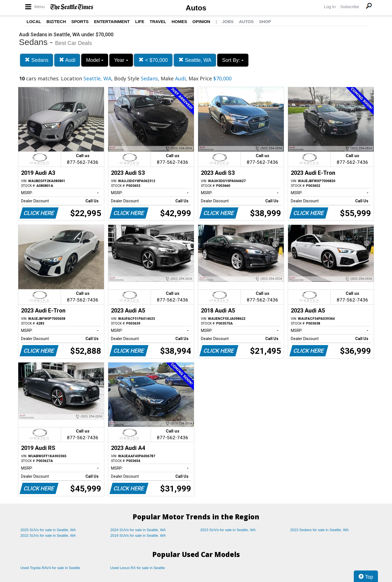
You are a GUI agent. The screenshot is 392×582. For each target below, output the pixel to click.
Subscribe (350, 7)
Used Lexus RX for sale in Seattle (138, 568)
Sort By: (233, 60)
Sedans (37, 60)
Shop (265, 21)
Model (95, 60)
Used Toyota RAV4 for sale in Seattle (50, 568)
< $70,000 (153, 60)
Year (121, 60)
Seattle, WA (195, 60)
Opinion (201, 21)
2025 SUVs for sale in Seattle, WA (48, 530)
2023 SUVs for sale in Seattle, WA (228, 530)
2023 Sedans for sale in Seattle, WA (320, 530)
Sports (80, 21)
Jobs (228, 21)
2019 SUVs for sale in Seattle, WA (138, 535)
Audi (67, 60)
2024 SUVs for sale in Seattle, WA (138, 530)
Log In (330, 7)
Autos (196, 8)
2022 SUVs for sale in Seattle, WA (48, 535)
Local (34, 21)
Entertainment (112, 21)
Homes (179, 21)
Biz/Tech (56, 21)
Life (140, 21)
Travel (158, 21)
